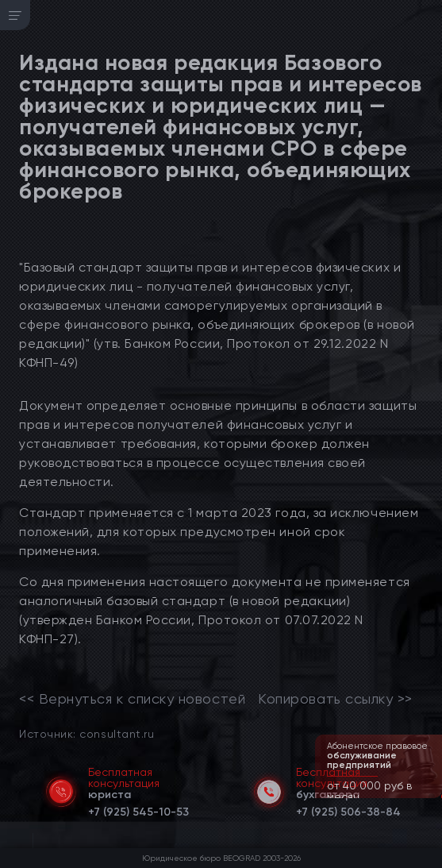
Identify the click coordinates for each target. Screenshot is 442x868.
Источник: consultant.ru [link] (86, 733)
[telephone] (138, 809)
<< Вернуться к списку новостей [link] (132, 699)
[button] (432, 797)
